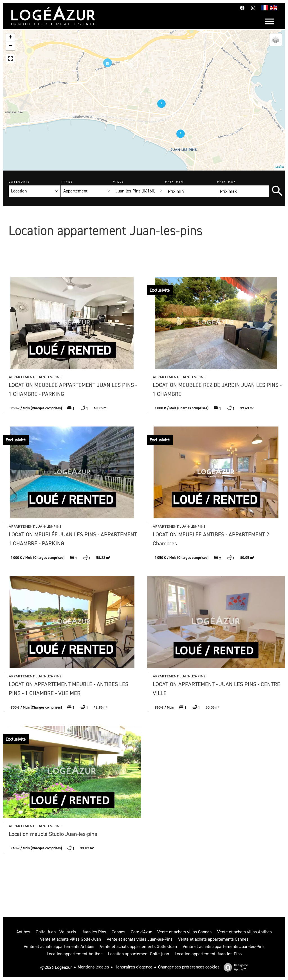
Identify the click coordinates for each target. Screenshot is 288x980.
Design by (234, 967)
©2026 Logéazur (56, 967)
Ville (119, 182)
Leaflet (280, 167)
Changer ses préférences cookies (189, 967)
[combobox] (35, 191)
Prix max (227, 182)
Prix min (174, 182)
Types (67, 182)
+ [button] (11, 38)
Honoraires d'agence (133, 967)
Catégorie (19, 182)
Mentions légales (93, 967)
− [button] (11, 46)
